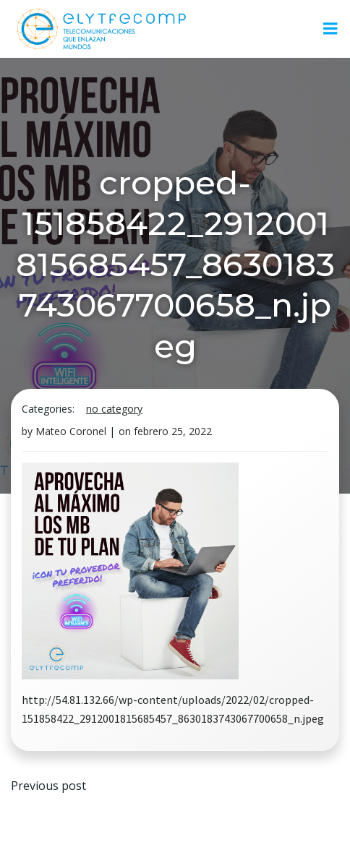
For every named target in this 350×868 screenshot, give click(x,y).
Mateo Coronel (71, 431)
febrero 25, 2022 (173, 431)
